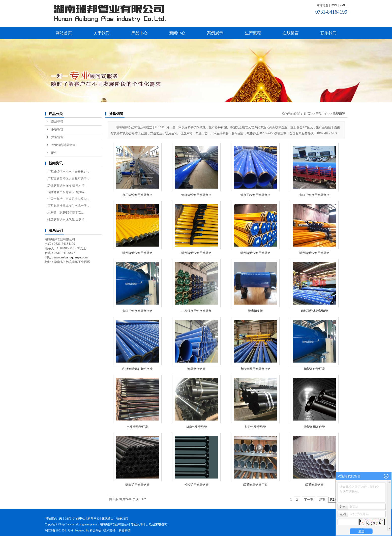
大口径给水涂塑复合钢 (137, 311)
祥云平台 (96, 530)
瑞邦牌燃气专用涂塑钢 (137, 253)
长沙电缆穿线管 (255, 427)
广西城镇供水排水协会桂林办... (68, 172)
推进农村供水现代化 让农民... (67, 219)
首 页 (307, 114)
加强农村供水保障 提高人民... (67, 185)
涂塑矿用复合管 (314, 427)
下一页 (309, 500)
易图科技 (125, 530)
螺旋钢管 (57, 122)
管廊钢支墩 (255, 311)
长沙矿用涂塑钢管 (196, 485)
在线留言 (291, 33)
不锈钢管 (57, 129)
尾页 (322, 500)
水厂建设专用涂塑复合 (137, 195)
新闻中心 (177, 33)
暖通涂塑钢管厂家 (255, 485)
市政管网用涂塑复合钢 (255, 369)
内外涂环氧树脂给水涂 (137, 369)
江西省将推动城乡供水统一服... (68, 206)
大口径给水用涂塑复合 (314, 195)
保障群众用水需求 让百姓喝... (67, 192)
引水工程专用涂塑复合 (255, 195)
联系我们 (328, 33)
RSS (334, 5)
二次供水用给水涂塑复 (196, 311)
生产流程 (253, 33)
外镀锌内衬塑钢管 (63, 145)
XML (343, 5)
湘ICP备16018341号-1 (59, 530)
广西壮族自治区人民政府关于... (68, 178)
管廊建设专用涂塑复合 (196, 195)
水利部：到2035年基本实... (66, 213)
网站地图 (322, 5)
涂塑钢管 (57, 137)
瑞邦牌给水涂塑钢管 (314, 311)
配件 (54, 153)
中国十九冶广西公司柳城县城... (68, 199)
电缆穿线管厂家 (137, 427)
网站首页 (64, 33)
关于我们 (102, 33)
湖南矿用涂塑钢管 (137, 485)
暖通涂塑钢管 (314, 485)
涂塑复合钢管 (196, 369)
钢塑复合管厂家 (314, 369)
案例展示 (215, 33)
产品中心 (139, 33)
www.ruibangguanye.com (71, 257)
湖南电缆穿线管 (196, 427)
